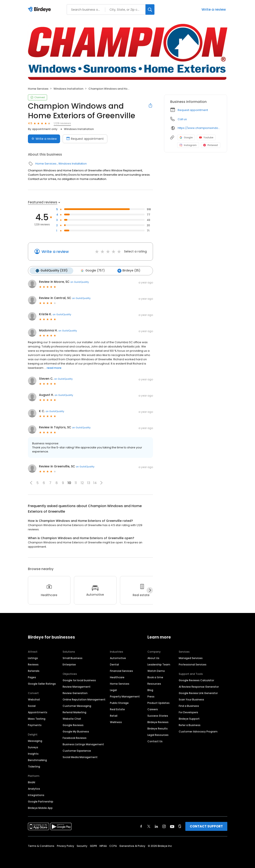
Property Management (125, 696)
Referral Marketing (74, 712)
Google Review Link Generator (198, 693)
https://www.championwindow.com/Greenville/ (199, 128)
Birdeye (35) (128, 271)
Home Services (38, 89)
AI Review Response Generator (199, 686)
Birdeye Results (158, 728)
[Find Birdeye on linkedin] (156, 826)
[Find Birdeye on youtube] (172, 826)
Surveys (33, 747)
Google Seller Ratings (42, 683)
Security (82, 845)
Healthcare (117, 677)
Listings (33, 658)
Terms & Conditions (41, 845)
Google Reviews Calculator (196, 680)
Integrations (36, 795)
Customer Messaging (77, 705)
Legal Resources (158, 735)
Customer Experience (77, 750)
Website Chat (72, 718)
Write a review (214, 9)
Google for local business (79, 680)
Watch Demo (156, 670)
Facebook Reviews (75, 737)
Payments (35, 725)
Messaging (35, 740)
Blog (150, 690)
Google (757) (92, 271)
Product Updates (158, 702)
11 (76, 482)
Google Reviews (73, 725)
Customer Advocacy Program (198, 731)
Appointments (38, 712)
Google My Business (76, 731)
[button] (31, 483)
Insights (33, 753)
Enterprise (69, 664)
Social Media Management (80, 757)
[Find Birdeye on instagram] (164, 826)
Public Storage (119, 702)
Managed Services (191, 658)
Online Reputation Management (84, 699)
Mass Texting (37, 718)
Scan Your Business (191, 699)
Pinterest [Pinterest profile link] (211, 145)
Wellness (116, 722)
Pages (32, 677)
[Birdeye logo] (40, 10)
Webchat (34, 699)
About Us (153, 658)
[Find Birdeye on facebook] (141, 826)
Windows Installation (68, 89)
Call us (182, 119)
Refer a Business (190, 725)
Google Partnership (41, 801)
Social (32, 705)
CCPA (113, 845)
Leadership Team (159, 664)
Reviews (33, 664)
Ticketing (34, 766)
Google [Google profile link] (186, 137)
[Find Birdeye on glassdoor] (180, 826)
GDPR (93, 845)
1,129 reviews (62, 123)
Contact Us (155, 741)
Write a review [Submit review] (44, 139)
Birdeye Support (189, 718)
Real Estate (117, 709)
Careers (153, 709)
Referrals (34, 670)
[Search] (150, 9)
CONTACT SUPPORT (206, 826)
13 (89, 482)
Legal (113, 690)
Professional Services (193, 664)
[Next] (150, 590)
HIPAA (103, 845)
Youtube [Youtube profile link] (206, 137)
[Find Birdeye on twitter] (149, 826)
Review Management (77, 686)
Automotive (118, 658)
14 (95, 482)
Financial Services (121, 670)
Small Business (73, 658)
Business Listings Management (83, 744)
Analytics (34, 788)
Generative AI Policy (132, 845)
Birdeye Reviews (158, 722)
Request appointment (193, 110)
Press (151, 696)
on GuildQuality (80, 282)
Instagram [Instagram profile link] (188, 145)
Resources (154, 683)
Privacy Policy (66, 845)
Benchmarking (37, 760)
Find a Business (189, 705)
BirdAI (32, 782)
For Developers (188, 712)
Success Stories (158, 715)
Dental (114, 664)
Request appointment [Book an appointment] (85, 139)
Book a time (155, 677)
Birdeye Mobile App (40, 807)
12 (82, 482)
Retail (114, 715)
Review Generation (75, 693)
